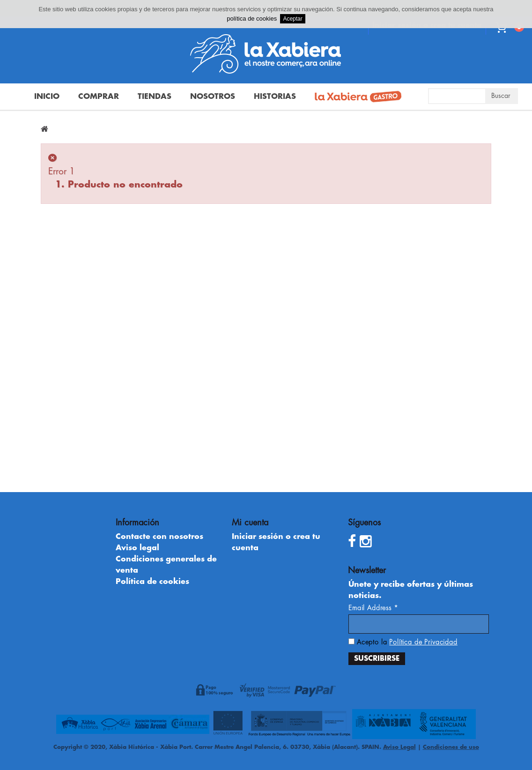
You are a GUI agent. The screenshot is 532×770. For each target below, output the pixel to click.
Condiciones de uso (451, 747)
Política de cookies (152, 582)
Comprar (99, 97)
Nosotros (213, 97)
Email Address (373, 608)
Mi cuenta (250, 523)
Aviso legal (137, 548)
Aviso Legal (399, 747)
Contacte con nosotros (159, 537)
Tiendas (155, 97)
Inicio (47, 97)
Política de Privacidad (423, 642)
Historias (275, 97)
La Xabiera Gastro (355, 97)
